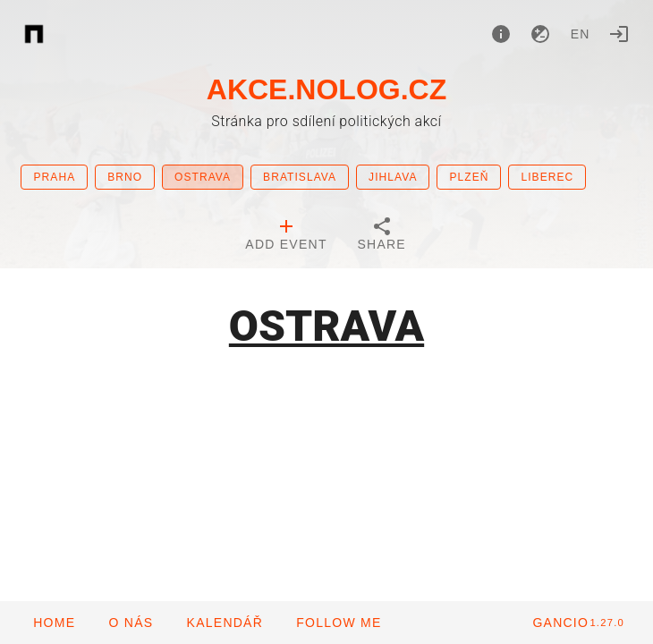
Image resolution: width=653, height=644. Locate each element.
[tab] (286, 236)
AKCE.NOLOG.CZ (326, 89)
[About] (501, 34)
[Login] (619, 34)
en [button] (581, 34)
